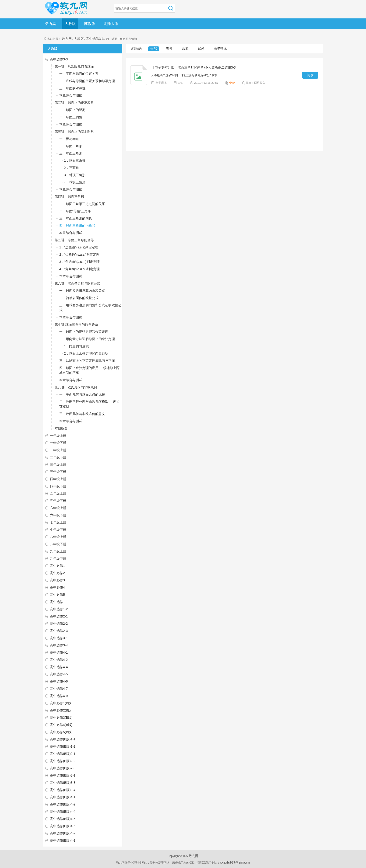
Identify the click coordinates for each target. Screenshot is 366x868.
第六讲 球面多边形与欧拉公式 (77, 283)
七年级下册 (58, 530)
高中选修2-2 (59, 624)
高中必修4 (57, 587)
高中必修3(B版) (61, 718)
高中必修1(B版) (61, 703)
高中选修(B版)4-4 (63, 812)
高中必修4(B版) (61, 725)
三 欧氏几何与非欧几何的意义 (82, 414)
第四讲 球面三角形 (69, 197)
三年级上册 (58, 464)
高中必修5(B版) (61, 732)
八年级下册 (58, 544)
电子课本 (220, 49)
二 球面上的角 (71, 117)
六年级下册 (58, 515)
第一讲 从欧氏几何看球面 (74, 66)
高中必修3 (57, 580)
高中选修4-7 (59, 689)
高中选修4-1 (59, 652)
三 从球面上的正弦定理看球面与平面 (87, 361)
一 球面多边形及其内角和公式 (82, 291)
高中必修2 (57, 573)
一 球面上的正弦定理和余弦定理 (84, 332)
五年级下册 (58, 501)
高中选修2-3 (59, 631)
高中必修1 (57, 566)
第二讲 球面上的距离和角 (74, 103)
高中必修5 (57, 595)
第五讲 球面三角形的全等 (74, 240)
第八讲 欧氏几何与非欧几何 (76, 387)
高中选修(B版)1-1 (63, 739)
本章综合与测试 (71, 95)
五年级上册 (58, 493)
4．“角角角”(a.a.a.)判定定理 (79, 269)
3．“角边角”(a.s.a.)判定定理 (79, 262)
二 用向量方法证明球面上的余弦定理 (87, 339)
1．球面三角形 (75, 160)
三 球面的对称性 (72, 88)
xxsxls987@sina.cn (235, 862)
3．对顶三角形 (75, 175)
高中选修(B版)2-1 (63, 754)
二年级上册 (58, 450)
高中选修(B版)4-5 (63, 819)
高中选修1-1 (59, 602)
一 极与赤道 (69, 139)
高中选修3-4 (59, 645)
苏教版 (90, 24)
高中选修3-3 (95, 39)
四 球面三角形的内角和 (77, 226)
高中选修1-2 (59, 609)
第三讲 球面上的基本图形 (74, 132)
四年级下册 (58, 486)
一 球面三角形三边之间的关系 (82, 204)
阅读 (310, 75)
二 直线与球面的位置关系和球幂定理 (87, 81)
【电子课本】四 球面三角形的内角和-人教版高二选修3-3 (194, 67)
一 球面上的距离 (72, 110)
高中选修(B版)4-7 (63, 833)
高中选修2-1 (59, 616)
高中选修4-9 (59, 696)
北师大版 (111, 24)
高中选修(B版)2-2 (63, 761)
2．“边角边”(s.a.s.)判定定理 (79, 254)
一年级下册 (58, 443)
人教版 (70, 24)
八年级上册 (58, 537)
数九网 (51, 24)
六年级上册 (58, 508)
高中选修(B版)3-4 (63, 790)
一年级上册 (58, 436)
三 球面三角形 (71, 153)
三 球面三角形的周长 (76, 218)
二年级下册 (58, 457)
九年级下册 (58, 558)
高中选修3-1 (59, 638)
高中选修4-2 (59, 660)
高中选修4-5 (59, 674)
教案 (185, 49)
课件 (169, 49)
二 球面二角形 (71, 146)
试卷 (201, 49)
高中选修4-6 (59, 681)
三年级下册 (58, 472)
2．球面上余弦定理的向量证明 (86, 353)
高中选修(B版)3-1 (63, 775)
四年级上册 (58, 479)
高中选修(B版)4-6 (63, 826)
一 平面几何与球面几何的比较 (82, 394)
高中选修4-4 (59, 667)
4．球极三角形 (75, 182)
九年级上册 (58, 551)
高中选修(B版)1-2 (63, 746)
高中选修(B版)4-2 (63, 804)
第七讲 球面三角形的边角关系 (76, 324)
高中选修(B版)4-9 (63, 840)
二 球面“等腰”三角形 (75, 211)
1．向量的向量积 (76, 346)
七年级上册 (58, 522)
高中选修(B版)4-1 (63, 797)
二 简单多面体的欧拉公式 (79, 298)
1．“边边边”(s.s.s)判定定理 (79, 247)
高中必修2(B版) (61, 710)
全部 (154, 49)
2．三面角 (71, 168)
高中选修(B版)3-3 (63, 783)
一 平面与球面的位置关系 (79, 74)
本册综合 (61, 428)
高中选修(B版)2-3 (63, 768)
